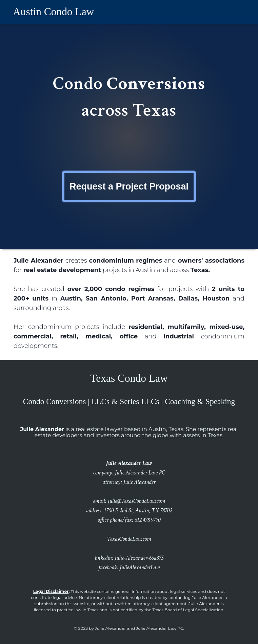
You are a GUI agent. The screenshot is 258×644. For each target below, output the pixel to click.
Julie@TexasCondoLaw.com (136, 501)
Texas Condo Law (129, 378)
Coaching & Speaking (200, 401)
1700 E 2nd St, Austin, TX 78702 (138, 511)
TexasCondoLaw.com (129, 539)
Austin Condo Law (53, 12)
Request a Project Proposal (129, 186)
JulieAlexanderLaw (140, 568)
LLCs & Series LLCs (125, 401)
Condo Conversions (55, 401)
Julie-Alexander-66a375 (139, 558)
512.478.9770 (147, 520)
